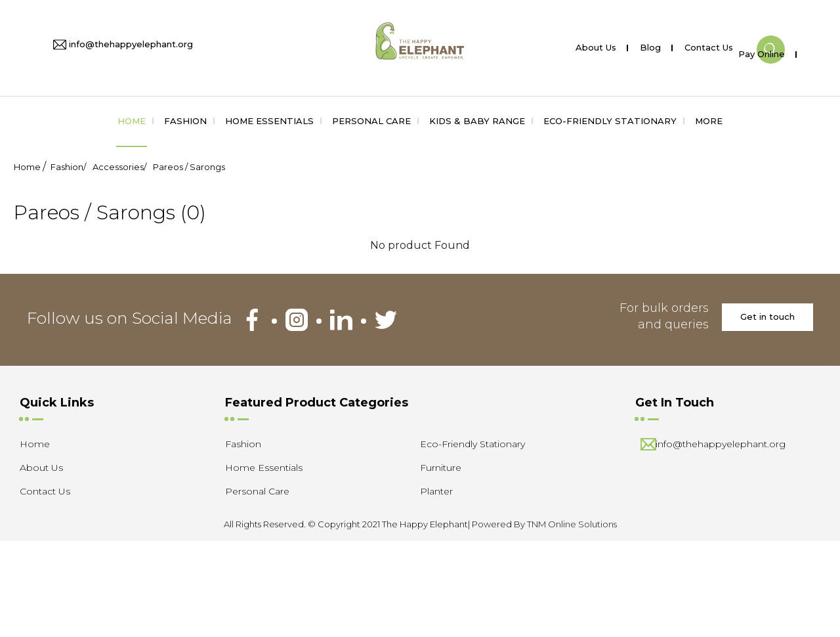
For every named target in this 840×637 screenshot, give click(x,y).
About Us (596, 45)
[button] (771, 39)
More (709, 121)
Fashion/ (68, 167)
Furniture (441, 468)
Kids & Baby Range (477, 121)
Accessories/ (119, 167)
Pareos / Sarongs (189, 167)
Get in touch (767, 317)
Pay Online (762, 52)
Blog (650, 45)
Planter (436, 491)
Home (132, 121)
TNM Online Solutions (572, 524)
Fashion (185, 121)
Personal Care (371, 121)
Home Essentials (269, 121)
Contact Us (709, 45)
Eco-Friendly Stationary (610, 121)
